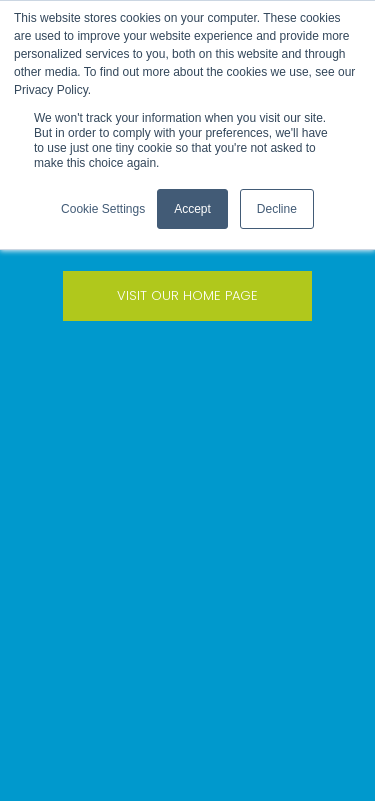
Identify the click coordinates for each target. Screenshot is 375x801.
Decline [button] (277, 209)
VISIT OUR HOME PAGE (187, 295)
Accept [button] (192, 209)
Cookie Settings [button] (103, 209)
